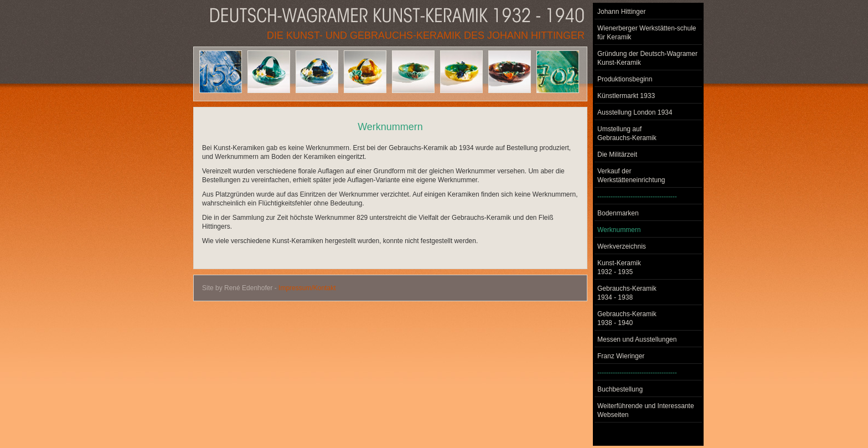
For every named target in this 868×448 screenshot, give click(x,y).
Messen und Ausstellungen (637, 339)
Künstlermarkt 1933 (626, 96)
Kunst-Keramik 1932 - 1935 (619, 267)
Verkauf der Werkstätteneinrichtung (631, 176)
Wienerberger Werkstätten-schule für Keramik (647, 33)
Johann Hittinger (621, 12)
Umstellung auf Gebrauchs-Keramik (627, 133)
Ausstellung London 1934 (635, 112)
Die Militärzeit (617, 155)
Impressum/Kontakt (307, 288)
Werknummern (619, 230)
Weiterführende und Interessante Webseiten (646, 410)
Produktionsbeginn (625, 79)
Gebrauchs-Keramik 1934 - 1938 (627, 293)
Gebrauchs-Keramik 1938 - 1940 (627, 318)
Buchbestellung (620, 389)
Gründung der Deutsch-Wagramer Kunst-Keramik (647, 58)
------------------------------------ (637, 197)
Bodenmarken (618, 213)
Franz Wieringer (621, 356)
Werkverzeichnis (622, 246)
